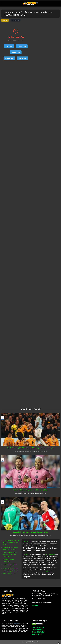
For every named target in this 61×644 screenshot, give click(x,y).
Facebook (35, 606)
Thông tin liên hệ (37, 634)
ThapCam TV (6, 599)
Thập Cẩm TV (26, 542)
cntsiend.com (22, 46)
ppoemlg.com (9, 58)
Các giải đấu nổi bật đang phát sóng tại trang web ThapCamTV (10, 554)
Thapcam (16, 623)
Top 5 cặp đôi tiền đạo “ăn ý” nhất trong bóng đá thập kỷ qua (31, 490)
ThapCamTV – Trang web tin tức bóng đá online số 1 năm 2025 (11, 542)
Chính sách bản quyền (39, 631)
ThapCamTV (26, 554)
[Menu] (2, 4)
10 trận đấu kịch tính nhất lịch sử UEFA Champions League (30, 532)
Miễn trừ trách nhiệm (38, 633)
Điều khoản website (38, 629)
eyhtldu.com (23, 58)
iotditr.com (9, 46)
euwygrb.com (16, 52)
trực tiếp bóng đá (50, 554)
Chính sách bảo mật (38, 628)
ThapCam (49, 572)
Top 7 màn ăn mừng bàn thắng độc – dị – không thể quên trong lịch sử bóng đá (30, 448)
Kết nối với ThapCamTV (9, 574)
